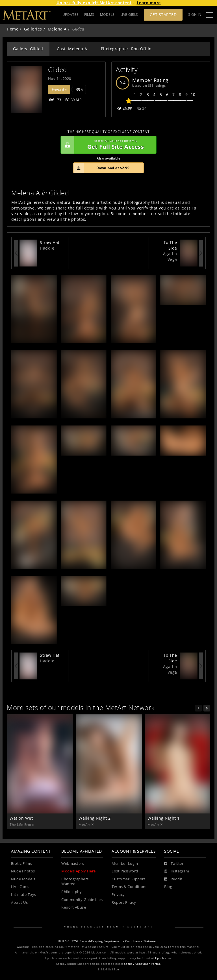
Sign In (195, 15)
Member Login (125, 864)
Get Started (163, 15)
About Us (19, 902)
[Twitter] (174, 864)
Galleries (33, 29)
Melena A (57, 29)
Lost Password (125, 871)
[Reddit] (173, 879)
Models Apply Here (79, 871)
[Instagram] (177, 871)
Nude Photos (23, 871)
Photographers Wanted (75, 882)
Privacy (118, 895)
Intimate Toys (24, 895)
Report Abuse (74, 907)
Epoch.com (163, 958)
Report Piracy (124, 902)
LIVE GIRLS (129, 15)
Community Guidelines (82, 900)
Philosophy (71, 892)
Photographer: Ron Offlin (126, 49)
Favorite (59, 89)
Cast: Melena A (72, 49)
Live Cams (20, 887)
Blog (168, 887)
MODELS (107, 15)
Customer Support (128, 879)
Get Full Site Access (107, 145)
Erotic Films (21, 864)
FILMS (89, 15)
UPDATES (71, 15)
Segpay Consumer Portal (142, 964)
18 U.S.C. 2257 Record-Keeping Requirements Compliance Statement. (109, 941)
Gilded (57, 70)
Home (13, 29)
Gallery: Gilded (28, 49)
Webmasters (73, 864)
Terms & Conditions (129, 887)
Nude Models (23, 879)
